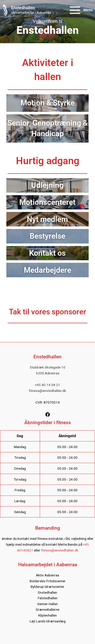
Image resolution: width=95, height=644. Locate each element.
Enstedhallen (23, 8)
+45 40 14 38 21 (48, 385)
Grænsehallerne (48, 609)
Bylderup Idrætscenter (48, 587)
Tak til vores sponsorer (48, 312)
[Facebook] (48, 415)
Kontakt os (47, 253)
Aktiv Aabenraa (48, 575)
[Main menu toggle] (80, 10)
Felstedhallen (48, 598)
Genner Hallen (48, 604)
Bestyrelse (48, 236)
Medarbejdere (48, 270)
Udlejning (47, 185)
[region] (48, 22)
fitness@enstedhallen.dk (48, 391)
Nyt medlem (47, 219)
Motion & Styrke (48, 103)
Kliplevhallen (48, 615)
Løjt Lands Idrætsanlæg (48, 621)
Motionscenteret (47, 202)
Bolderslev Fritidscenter (48, 581)
